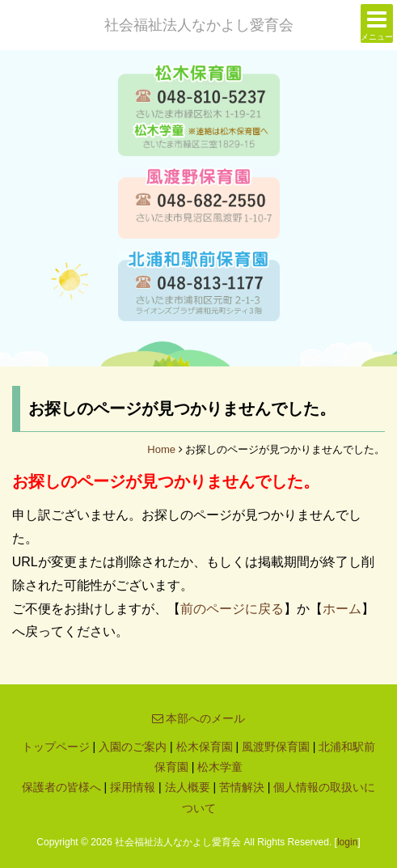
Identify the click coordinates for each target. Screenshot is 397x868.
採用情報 (133, 787)
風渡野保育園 (276, 747)
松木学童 (220, 767)
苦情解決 (242, 787)
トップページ (56, 747)
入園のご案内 (133, 747)
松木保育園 (205, 747)
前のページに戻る (232, 609)
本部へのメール (199, 718)
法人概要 (188, 787)
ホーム (342, 609)
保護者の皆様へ (61, 787)
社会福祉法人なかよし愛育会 (199, 25)
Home (161, 449)
